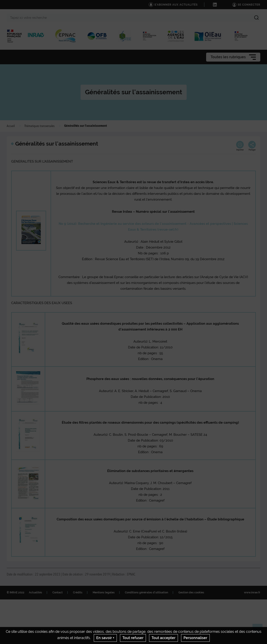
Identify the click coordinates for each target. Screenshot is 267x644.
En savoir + (105, 638)
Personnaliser (195, 638)
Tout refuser (133, 638)
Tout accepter (163, 638)
